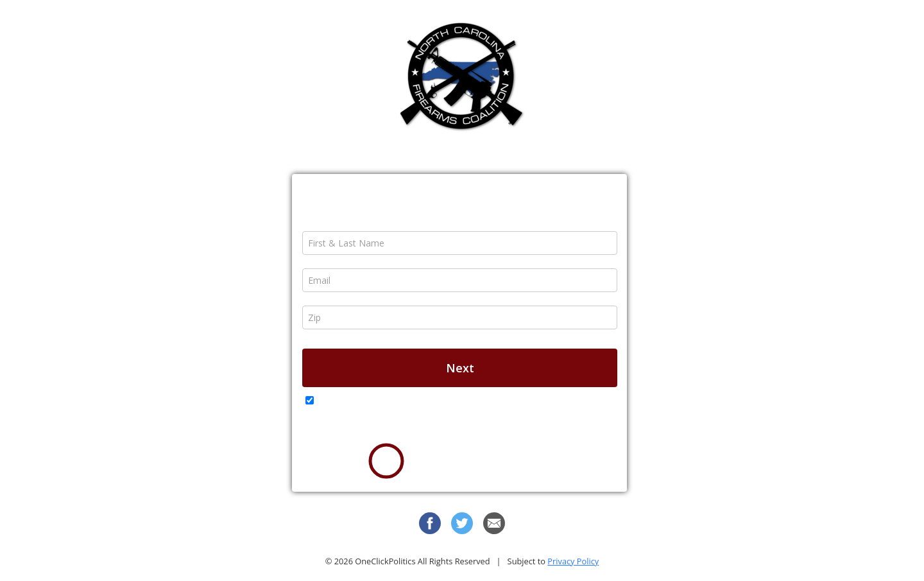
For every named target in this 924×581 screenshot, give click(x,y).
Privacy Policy (573, 561)
